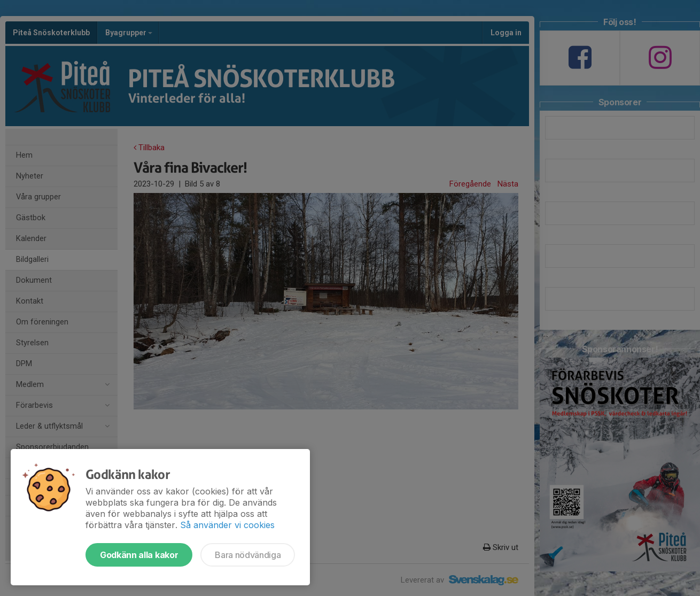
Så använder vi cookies (227, 525)
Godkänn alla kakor (139, 555)
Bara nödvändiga (248, 555)
